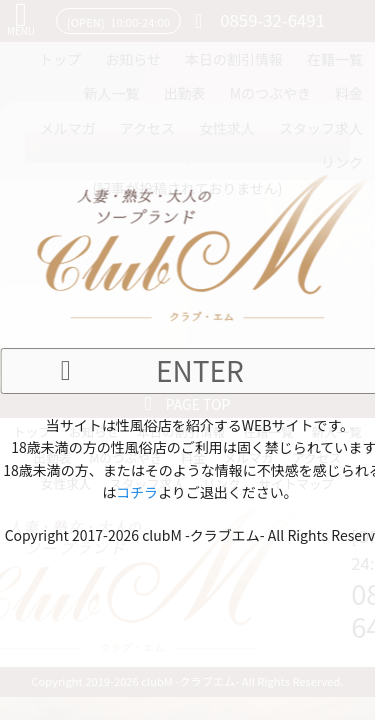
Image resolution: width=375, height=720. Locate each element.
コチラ (137, 492)
